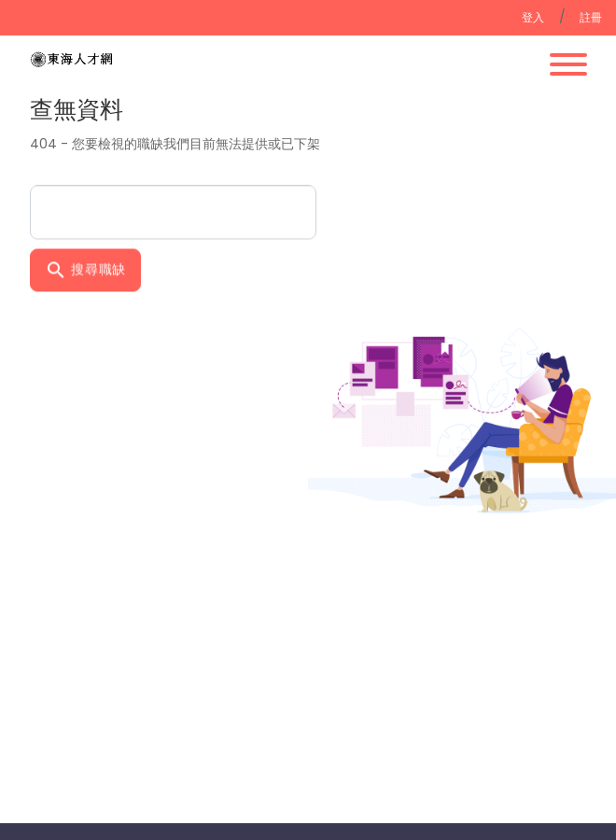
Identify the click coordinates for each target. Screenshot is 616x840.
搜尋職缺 (86, 269)
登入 (533, 17)
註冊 (591, 17)
